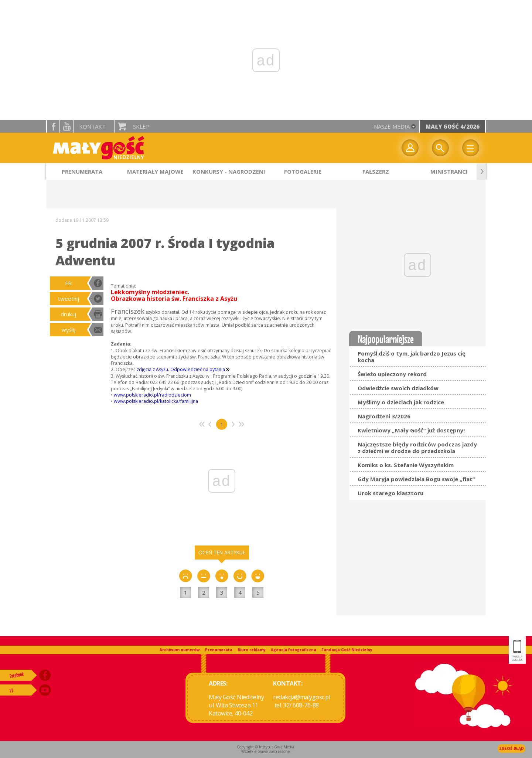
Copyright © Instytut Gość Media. (266, 747)
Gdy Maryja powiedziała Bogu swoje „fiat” (416, 479)
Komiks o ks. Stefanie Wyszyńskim (406, 465)
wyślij (69, 330)
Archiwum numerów (180, 650)
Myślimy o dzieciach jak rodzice (401, 402)
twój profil (410, 148)
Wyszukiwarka (440, 148)
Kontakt (92, 126)
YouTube (66, 126)
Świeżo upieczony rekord (392, 374)
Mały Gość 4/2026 (453, 126)
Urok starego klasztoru (391, 493)
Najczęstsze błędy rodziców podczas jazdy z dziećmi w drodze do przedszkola (417, 448)
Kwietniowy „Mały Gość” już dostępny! (411, 430)
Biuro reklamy (252, 650)
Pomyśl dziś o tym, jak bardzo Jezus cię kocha (412, 357)
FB (68, 283)
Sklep (141, 126)
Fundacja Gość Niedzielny (347, 650)
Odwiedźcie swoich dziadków (398, 388)
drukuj (68, 314)
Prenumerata (219, 650)
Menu (471, 148)
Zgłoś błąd (511, 748)
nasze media (392, 126)
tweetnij (69, 299)
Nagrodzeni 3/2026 (384, 416)
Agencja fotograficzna (294, 650)
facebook (53, 126)
